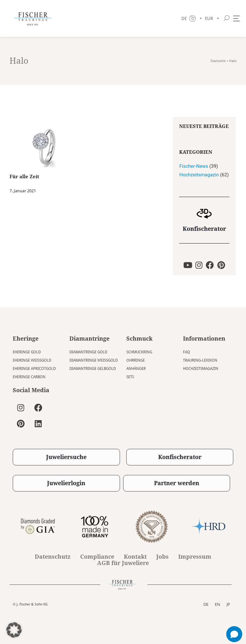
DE (206, 604)
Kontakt (135, 557)
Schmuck (139, 339)
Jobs (162, 557)
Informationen (204, 339)
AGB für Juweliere (123, 563)
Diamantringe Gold (88, 352)
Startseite (218, 61)
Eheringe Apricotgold (34, 369)
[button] (14, 630)
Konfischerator (204, 229)
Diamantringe (89, 339)
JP (228, 604)
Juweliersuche (66, 457)
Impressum (195, 557)
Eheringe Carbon (29, 377)
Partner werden (177, 483)
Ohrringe (136, 360)
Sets (130, 377)
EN (218, 604)
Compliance (97, 557)
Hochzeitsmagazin (199, 175)
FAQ (186, 352)
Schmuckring (139, 352)
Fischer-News (194, 166)
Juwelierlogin (66, 483)
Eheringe (26, 339)
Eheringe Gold (27, 352)
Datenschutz (53, 557)
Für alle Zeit (24, 177)
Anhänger (136, 369)
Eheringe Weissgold (32, 360)
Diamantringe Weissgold (94, 360)
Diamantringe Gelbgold (93, 369)
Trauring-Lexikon (200, 360)
